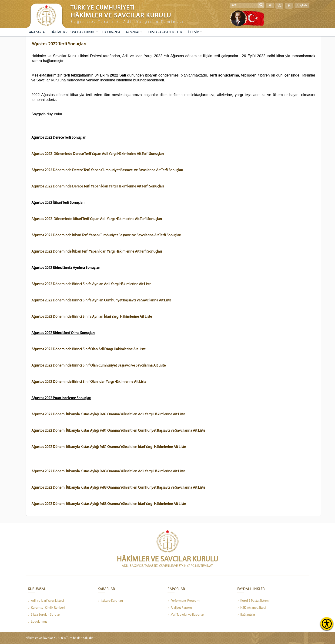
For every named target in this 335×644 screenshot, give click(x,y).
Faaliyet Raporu (180, 608)
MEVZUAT (133, 32)
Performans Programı (184, 601)
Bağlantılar (246, 615)
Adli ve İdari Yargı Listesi (46, 601)
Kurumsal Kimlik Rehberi (46, 608)
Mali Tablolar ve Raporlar (186, 615)
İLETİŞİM (194, 32)
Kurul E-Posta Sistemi (253, 601)
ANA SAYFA (37, 32)
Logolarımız (38, 622)
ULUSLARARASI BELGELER (164, 32)
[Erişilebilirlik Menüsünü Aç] (327, 624)
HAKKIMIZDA (111, 32)
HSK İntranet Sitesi (251, 608)
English (302, 5)
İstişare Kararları (110, 601)
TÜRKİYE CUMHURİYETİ (103, 8)
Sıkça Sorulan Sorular (44, 615)
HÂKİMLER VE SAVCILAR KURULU (73, 32)
